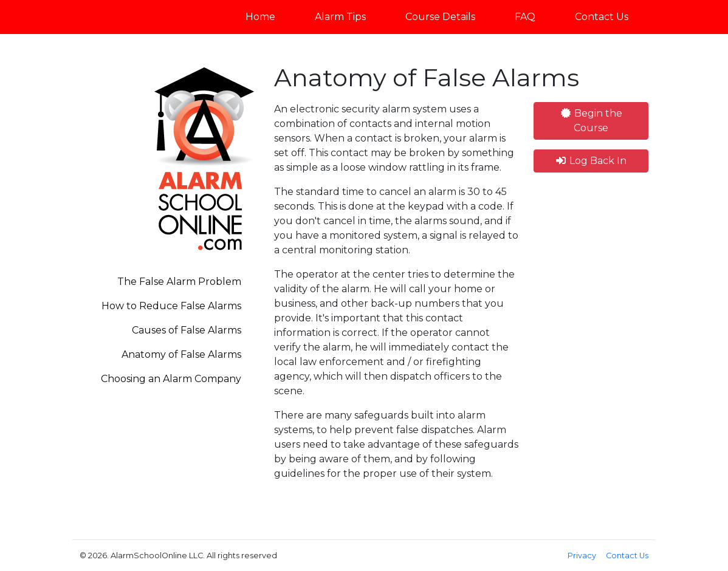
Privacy (582, 556)
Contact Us (602, 17)
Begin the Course (591, 121)
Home (260, 17)
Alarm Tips (340, 17)
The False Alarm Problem (179, 282)
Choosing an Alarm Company (171, 379)
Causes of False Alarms (187, 330)
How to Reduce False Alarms (171, 306)
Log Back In (591, 161)
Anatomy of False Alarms (181, 354)
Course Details (440, 17)
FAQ (525, 17)
